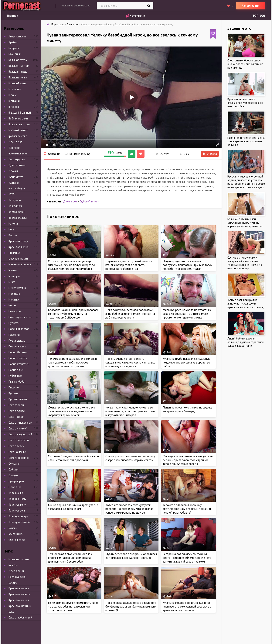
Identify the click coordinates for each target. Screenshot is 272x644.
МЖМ (12, 282)
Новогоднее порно (20, 317)
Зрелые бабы (17, 212)
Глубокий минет (89, 201)
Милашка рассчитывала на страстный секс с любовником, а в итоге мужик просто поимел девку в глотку (187, 314)
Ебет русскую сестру (17, 580)
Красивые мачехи (19, 594)
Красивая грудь (18, 241)
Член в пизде (17, 540)
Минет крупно (17, 288)
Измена (13, 224)
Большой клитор (19, 66)
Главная (13, 16)
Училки (13, 528)
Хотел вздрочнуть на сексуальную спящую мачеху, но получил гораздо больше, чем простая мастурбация (71, 265)
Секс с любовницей (20, 617)
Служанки (14, 464)
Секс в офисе (17, 411)
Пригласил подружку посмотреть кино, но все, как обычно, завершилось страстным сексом (73, 606)
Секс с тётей (16, 446)
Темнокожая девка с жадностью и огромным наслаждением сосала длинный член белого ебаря (70, 558)
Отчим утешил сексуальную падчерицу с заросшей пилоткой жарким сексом (130, 458)
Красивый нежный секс (20, 609)
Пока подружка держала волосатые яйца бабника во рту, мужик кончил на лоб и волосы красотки (130, 314)
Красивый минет (19, 600)
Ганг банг (14, 565)
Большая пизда (18, 72)
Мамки (13, 270)
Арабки (13, 42)
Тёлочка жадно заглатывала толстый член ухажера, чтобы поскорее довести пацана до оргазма (72, 362)
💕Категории (135, 16)
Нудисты (14, 323)
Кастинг (14, 235)
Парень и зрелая (19, 329)
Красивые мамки (19, 588)
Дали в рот (70, 201)
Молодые (14, 294)
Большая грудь (18, 60)
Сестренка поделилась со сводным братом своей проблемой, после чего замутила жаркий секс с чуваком (187, 558)
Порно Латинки (18, 352)
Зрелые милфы (18, 218)
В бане (13, 95)
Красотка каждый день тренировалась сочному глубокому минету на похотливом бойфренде (73, 314)
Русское (13, 393)
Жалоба (210, 154)
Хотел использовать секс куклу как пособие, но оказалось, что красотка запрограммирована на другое (129, 509)
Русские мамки (18, 399)
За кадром (15, 206)
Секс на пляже (17, 452)
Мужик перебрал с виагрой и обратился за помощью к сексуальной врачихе (131, 556)
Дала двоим (16, 571)
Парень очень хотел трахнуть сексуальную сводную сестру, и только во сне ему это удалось (130, 362)
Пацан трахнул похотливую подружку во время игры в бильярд (187, 409)
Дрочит (13, 171)
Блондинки (15, 54)
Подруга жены (17, 346)
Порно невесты (18, 358)
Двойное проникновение (18, 151)
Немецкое (15, 311)
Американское (17, 36)
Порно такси (16, 370)
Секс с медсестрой (20, 434)
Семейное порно (19, 458)
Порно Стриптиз (19, 364)
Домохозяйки (17, 165)
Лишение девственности (18, 256)
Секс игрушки (17, 159)
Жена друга (16, 177)
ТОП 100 (259, 16)
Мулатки (14, 300)
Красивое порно (19, 247)
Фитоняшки (16, 534)
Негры (12, 305)
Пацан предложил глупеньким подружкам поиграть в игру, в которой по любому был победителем (188, 265)
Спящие (13, 475)
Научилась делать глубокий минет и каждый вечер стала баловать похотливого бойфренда (129, 265)
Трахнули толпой (19, 522)
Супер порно (16, 481)
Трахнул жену (17, 505)
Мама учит (15, 276)
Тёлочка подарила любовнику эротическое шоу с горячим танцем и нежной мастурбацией (187, 509)
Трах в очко (16, 493)
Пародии (14, 335)
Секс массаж (16, 417)
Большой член (17, 83)
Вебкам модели (18, 118)
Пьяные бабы (17, 382)
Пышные (14, 387)
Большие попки (18, 77)
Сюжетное (15, 487)
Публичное (15, 376)
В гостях (14, 107)
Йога (11, 229)
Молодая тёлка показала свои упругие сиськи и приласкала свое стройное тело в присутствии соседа (188, 460)
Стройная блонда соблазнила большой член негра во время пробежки (73, 458)
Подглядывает (18, 341)
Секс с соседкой (19, 440)
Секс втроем (16, 405)
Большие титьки (19, 559)
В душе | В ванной (20, 113)
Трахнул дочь (17, 510)
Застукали (15, 200)
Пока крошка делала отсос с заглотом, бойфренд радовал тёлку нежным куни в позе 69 (131, 606)
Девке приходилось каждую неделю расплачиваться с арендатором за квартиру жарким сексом (72, 411)
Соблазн (14, 469)
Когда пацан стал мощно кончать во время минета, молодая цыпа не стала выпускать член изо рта (130, 411)
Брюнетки (15, 89)
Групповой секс (18, 136)
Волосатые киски (19, 124)
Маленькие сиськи (20, 264)
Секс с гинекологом (20, 423)
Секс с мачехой (18, 428)
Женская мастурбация (17, 186)
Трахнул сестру (18, 516)
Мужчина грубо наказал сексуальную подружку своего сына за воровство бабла (186, 362)
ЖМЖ (12, 194)
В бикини (14, 101)
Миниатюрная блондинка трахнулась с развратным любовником (73, 507)
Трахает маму (17, 499)
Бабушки (14, 48)
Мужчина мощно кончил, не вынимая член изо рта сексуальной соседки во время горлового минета (187, 606)
